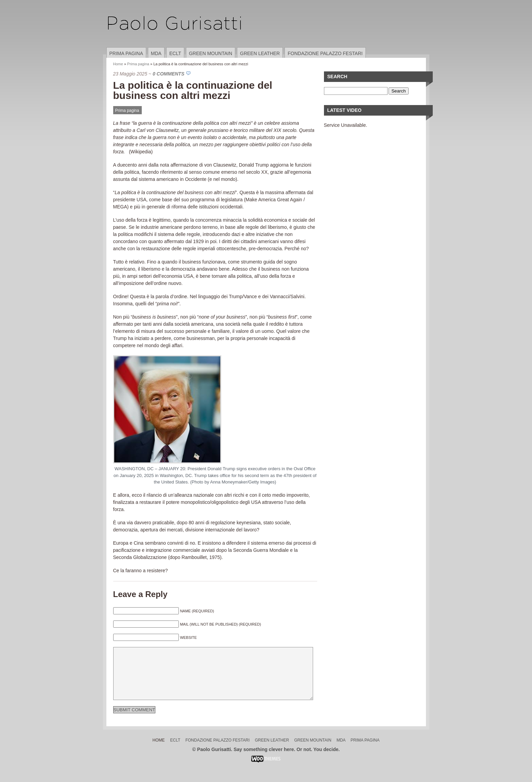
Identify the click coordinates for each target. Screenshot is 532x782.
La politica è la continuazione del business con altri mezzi (193, 90)
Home (118, 64)
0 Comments (168, 74)
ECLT (175, 53)
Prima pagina (126, 53)
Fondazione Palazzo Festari (325, 53)
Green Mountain (211, 53)
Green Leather (260, 53)
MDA (156, 53)
